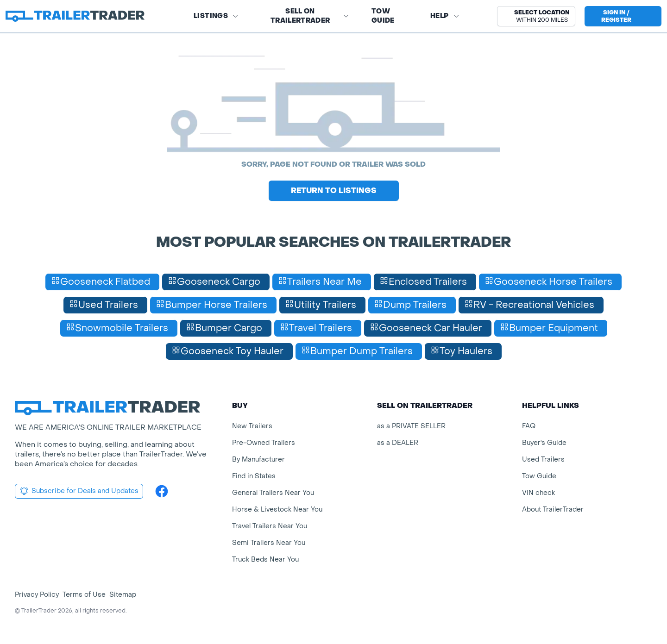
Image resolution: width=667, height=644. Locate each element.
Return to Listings (334, 191)
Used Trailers (543, 460)
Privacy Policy (37, 595)
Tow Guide (383, 16)
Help (445, 16)
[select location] (536, 16)
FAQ (529, 426)
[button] (536, 16)
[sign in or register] (623, 16)
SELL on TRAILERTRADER (310, 16)
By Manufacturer (258, 460)
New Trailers (252, 426)
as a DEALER (398, 443)
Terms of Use (84, 595)
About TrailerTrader (553, 510)
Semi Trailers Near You (269, 543)
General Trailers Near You (273, 493)
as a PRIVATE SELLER (411, 426)
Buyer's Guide (544, 443)
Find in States (254, 476)
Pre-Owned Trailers (264, 443)
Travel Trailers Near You (270, 526)
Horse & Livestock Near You (277, 510)
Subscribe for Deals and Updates (79, 491)
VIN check (538, 493)
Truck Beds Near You (265, 560)
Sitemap (123, 595)
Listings (216, 16)
